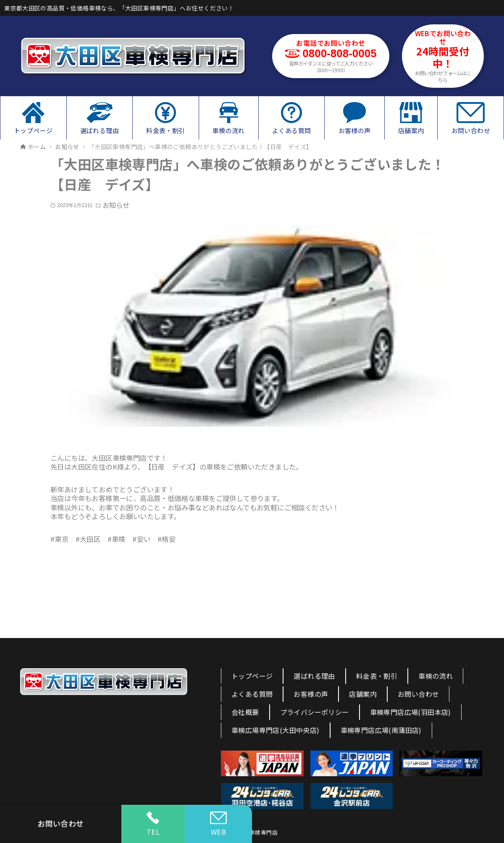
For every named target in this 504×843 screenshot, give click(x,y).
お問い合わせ (418, 694)
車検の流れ (436, 676)
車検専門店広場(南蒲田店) (381, 730)
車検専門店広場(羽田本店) (411, 712)
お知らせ (116, 205)
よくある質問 (252, 694)
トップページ (252, 676)
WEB (218, 824)
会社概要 (245, 712)
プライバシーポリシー (315, 712)
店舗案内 (363, 694)
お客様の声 (311, 694)
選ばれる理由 (314, 676)
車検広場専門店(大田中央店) (276, 730)
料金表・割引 (377, 676)
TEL (153, 824)
